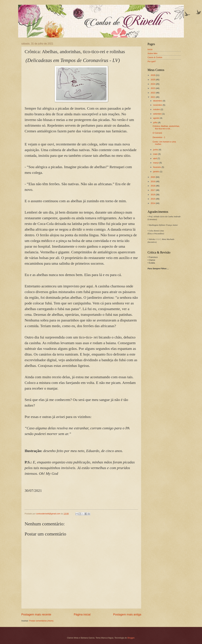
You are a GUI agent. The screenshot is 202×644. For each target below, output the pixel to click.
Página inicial (82, 615)
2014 (153, 203)
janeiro (156, 172)
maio (156, 154)
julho (156, 122)
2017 (153, 190)
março (156, 163)
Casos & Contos (155, 57)
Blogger (131, 638)
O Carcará (157, 133)
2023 (153, 88)
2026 (153, 75)
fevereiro (157, 167)
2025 (153, 80)
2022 (153, 93)
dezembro (158, 101)
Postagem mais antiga (127, 615)
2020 (153, 177)
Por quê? (152, 61)
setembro (158, 114)
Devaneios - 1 (159, 137)
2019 (153, 181)
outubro (157, 109)
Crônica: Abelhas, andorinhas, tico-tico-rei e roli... (166, 127)
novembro (158, 105)
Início (150, 49)
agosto (156, 118)
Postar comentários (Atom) (41, 621)
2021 (153, 97)
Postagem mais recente (36, 615)
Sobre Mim (152, 53)
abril (155, 158)
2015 (153, 199)
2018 (153, 186)
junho (156, 150)
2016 (153, 195)
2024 (153, 84)
